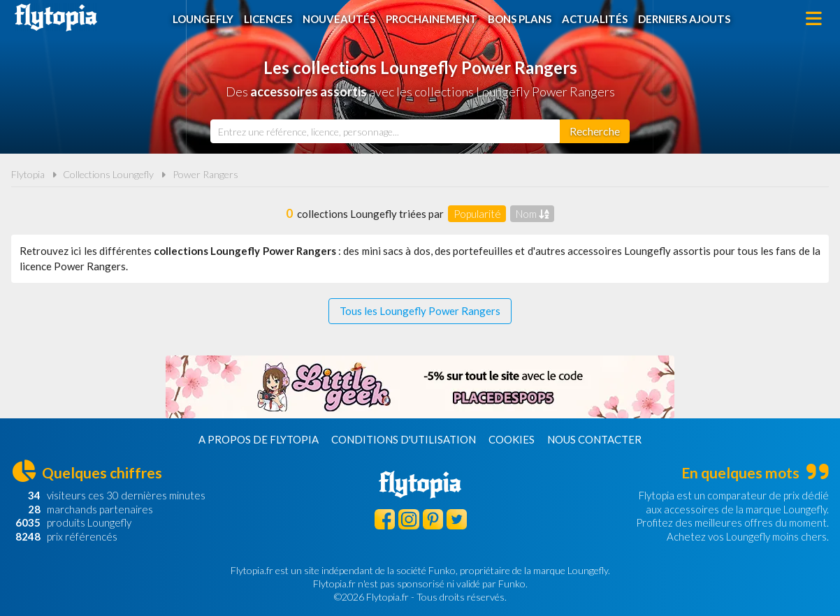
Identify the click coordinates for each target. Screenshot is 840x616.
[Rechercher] (595, 131)
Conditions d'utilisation (404, 439)
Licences (268, 19)
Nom (533, 214)
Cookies (512, 439)
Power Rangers (205, 174)
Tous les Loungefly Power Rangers (420, 311)
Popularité (477, 214)
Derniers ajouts (684, 19)
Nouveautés (339, 19)
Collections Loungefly (108, 174)
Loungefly (203, 19)
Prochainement (432, 19)
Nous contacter (594, 439)
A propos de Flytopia (259, 439)
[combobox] (385, 131)
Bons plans (520, 19)
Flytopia (56, 17)
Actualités (595, 19)
